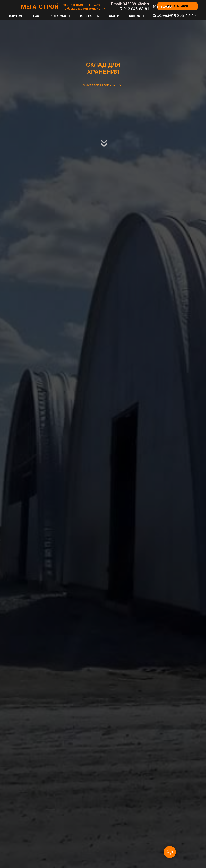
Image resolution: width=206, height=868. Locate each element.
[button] (177, 6)
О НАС (35, 16)
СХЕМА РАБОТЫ (59, 16)
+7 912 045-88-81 (134, 9)
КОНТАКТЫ (137, 16)
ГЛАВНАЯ (16, 16)
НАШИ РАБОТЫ (89, 16)
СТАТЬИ (114, 16)
